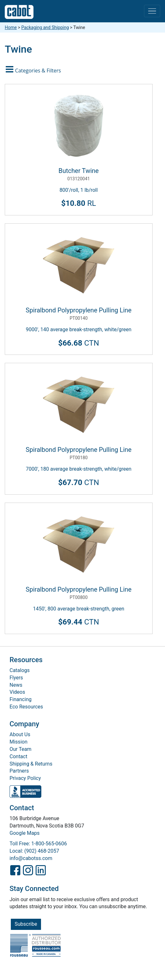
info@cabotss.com (31, 858)
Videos (17, 692)
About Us (20, 734)
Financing (21, 699)
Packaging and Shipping (45, 27)
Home (11, 27)
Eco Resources (26, 707)
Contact (18, 756)
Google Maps (24, 833)
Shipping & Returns (31, 764)
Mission (18, 742)
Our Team (21, 749)
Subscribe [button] (26, 924)
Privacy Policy (25, 778)
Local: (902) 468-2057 (34, 851)
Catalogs (20, 670)
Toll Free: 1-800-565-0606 (38, 844)
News (16, 685)
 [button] (34, 69)
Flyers (16, 678)
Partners (19, 771)
